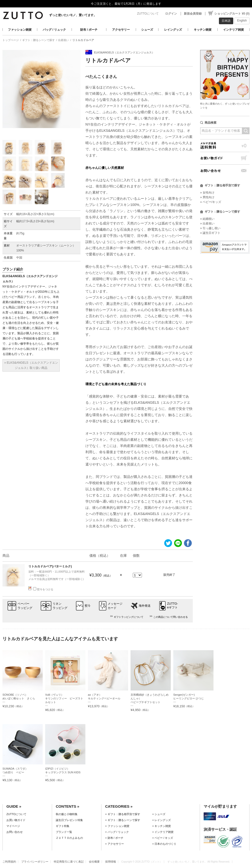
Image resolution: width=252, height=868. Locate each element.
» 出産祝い (207, 223)
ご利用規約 (9, 862)
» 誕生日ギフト (210, 233)
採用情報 (111, 862)
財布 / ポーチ (89, 30)
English (242, 21)
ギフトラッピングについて (129, 617)
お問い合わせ (225, 171)
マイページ (13, 826)
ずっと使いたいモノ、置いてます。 (73, 15)
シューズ (147, 30)
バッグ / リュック (54, 30)
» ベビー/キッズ (211, 202)
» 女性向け (207, 193)
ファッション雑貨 (20, 30)
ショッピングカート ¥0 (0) (232, 14)
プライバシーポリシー (35, 862)
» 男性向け (207, 197)
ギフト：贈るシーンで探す (39, 40)
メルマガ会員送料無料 (225, 145)
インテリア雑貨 (233, 30)
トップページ (11, 40)
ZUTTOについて (148, 14)
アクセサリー (121, 30)
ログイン (171, 14)
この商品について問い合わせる (171, 617)
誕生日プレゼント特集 (69, 820)
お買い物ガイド (225, 158)
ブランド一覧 (64, 832)
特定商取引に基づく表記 (69, 862)
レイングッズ (173, 30)
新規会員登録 (193, 14)
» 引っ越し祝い (210, 228)
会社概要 (94, 862)
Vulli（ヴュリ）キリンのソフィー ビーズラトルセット (64, 698)
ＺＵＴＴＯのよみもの (69, 838)
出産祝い (63, 40)
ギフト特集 (63, 826)
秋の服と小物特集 (67, 814)
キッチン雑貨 (203, 30)
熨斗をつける (43, 589)
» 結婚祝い (207, 219)
